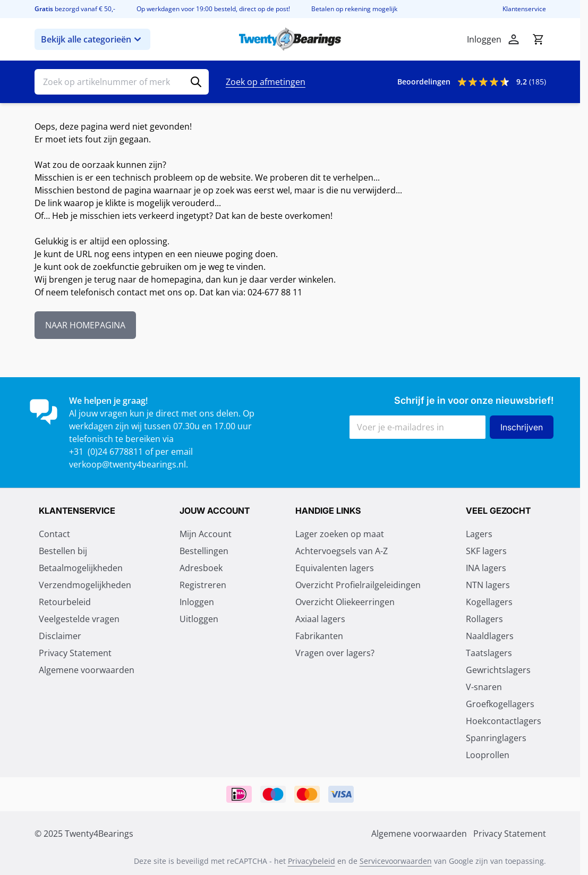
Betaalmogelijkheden (81, 568)
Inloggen (197, 602)
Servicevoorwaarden (396, 861)
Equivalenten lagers (335, 568)
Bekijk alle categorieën (92, 39)
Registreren (203, 585)
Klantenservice (524, 9)
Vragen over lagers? (335, 653)
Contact (54, 534)
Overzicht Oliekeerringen (345, 602)
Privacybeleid (312, 861)
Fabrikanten (319, 636)
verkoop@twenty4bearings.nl (127, 464)
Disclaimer (60, 636)
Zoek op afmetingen (266, 82)
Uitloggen (199, 619)
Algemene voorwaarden (87, 670)
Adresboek (201, 568)
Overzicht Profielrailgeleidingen (358, 585)
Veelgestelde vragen (79, 619)
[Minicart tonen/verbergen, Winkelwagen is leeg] (538, 39)
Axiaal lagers (320, 619)
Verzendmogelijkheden (85, 585)
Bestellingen (204, 551)
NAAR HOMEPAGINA (85, 325)
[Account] (514, 39)
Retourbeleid (65, 602)
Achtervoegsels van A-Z (342, 551)
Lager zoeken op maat (340, 534)
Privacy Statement (75, 653)
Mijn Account (206, 534)
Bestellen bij (63, 551)
